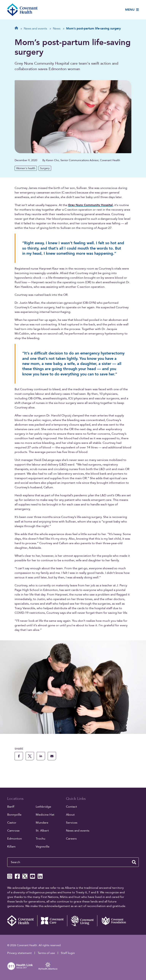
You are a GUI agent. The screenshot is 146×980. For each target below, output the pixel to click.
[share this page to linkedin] (41, 756)
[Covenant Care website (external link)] (52, 921)
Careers (71, 839)
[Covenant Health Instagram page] (10, 876)
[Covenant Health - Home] (22, 921)
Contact (71, 807)
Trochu (40, 839)
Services (72, 823)
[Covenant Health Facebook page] (17, 876)
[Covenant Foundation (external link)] (112, 921)
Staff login (68, 953)
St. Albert (42, 831)
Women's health (26, 168)
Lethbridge (43, 807)
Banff (11, 807)
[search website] (134, 862)
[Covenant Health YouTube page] (33, 876)
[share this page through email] (52, 756)
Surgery (45, 168)
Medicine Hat (45, 815)
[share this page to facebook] (19, 756)
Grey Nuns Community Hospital (90, 205)
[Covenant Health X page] (25, 876)
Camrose (13, 831)
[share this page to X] (30, 756)
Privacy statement (19, 953)
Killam (11, 847)
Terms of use (46, 953)
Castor (12, 823)
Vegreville (43, 847)
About (70, 815)
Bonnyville (14, 815)
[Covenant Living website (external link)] (82, 921)
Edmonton (15, 839)
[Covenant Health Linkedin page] (40, 876)
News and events (78, 831)
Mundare (42, 823)
